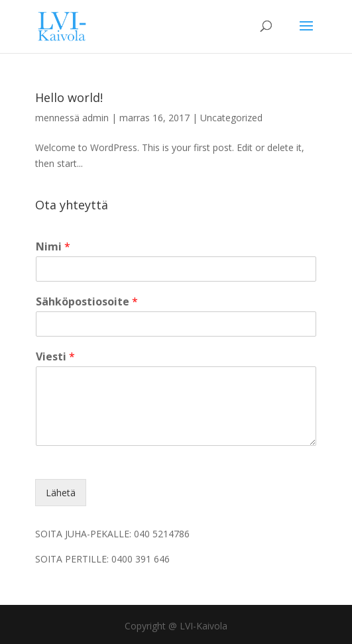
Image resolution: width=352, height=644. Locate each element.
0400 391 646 (141, 559)
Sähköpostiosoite (87, 302)
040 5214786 (162, 534)
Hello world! (69, 97)
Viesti (55, 357)
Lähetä (61, 493)
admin (95, 118)
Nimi (53, 247)
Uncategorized (231, 118)
